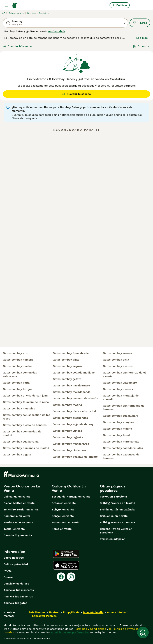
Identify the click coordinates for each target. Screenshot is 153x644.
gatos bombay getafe (67, 379)
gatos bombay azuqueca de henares (121, 456)
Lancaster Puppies (44, 616)
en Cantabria (57, 31)
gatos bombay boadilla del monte (75, 457)
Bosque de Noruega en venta (71, 497)
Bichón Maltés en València (117, 510)
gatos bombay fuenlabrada (71, 353)
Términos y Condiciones (90, 629)
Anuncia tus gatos (15, 603)
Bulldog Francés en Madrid (117, 503)
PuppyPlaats (71, 612)
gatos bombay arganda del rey (73, 424)
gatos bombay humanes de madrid (26, 448)
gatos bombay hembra (18, 360)
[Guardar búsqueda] (143, 632)
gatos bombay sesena (118, 353)
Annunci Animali (118, 612)
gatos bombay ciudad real (70, 450)
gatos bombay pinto (66, 360)
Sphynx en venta (63, 510)
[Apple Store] (66, 565)
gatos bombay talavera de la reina (26, 402)
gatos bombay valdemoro (120, 383)
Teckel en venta (14, 529)
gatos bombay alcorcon (119, 366)
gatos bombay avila (116, 360)
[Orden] (141, 46)
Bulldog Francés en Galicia (117, 522)
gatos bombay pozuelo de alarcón (75, 398)
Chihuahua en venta (17, 497)
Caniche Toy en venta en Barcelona (116, 531)
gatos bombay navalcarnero (71, 386)
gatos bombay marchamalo (121, 442)
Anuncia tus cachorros (18, 597)
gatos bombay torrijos (18, 389)
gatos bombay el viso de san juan (25, 396)
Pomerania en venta (17, 516)
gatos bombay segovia (68, 366)
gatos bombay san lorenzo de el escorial (124, 374)
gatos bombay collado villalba (123, 448)
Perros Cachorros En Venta (22, 488)
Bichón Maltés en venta (19, 503)
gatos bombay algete (17, 455)
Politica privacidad (16, 564)
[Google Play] (66, 554)
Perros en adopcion (113, 539)
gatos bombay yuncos (67, 431)
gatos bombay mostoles (19, 409)
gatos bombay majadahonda (72, 392)
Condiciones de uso (16, 584)
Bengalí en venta (63, 516)
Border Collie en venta (18, 522)
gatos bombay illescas (118, 389)
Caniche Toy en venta (18, 535)
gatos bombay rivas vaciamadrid (74, 411)
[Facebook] (61, 577)
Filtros (140, 23)
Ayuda (8, 571)
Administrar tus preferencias (70, 632)
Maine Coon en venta (66, 522)
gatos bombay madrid (67, 405)
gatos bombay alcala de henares (25, 425)
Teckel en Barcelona (113, 497)
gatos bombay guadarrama (21, 442)
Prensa (8, 577)
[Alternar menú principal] (6, 5)
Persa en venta (62, 529)
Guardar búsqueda (18, 46)
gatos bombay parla (16, 383)
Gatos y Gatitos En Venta (69, 488)
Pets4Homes (37, 612)
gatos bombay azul (16, 353)
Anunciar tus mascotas (19, 590)
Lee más (142, 38)
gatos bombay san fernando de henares (124, 407)
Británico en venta (64, 503)
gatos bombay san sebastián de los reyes (26, 417)
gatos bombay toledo (117, 435)
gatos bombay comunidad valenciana (20, 374)
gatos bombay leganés (68, 437)
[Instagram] (71, 577)
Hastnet (54, 612)
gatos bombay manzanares (71, 444)
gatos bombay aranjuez (119, 422)
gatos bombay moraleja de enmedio (121, 397)
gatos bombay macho (17, 366)
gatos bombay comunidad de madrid (22, 433)
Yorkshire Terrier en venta (21, 510)
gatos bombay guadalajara (121, 416)
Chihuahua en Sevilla (114, 516)
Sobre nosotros (14, 558)
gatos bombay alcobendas (70, 418)
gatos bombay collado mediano (74, 373)
